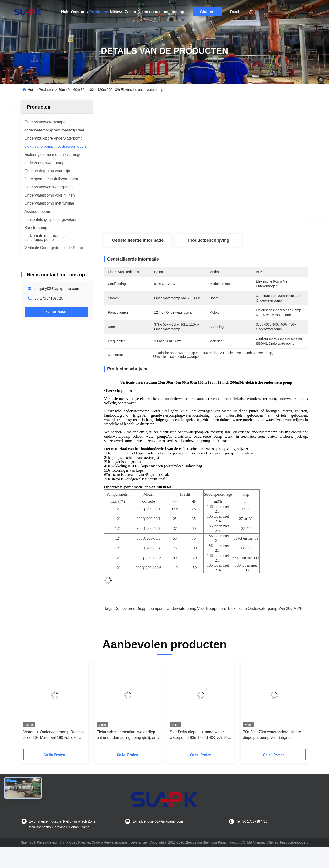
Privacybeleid (47, 842)
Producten (99, 12)
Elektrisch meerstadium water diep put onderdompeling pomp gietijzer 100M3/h (126, 735)
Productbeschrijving (208, 240)
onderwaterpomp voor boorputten (196, 609)
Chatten (207, 12)
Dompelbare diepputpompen (139, 609)
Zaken (131, 12)
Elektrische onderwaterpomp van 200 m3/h (265, 609)
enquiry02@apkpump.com (57, 289)
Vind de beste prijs (235, 218)
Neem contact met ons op (161, 12)
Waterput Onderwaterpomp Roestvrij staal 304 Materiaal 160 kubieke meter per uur (54, 735)
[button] (35, 706)
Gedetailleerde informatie (138, 240)
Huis (65, 12)
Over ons (79, 12)
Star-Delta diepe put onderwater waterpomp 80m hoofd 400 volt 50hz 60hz (201, 735)
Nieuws (117, 12)
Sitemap (27, 842)
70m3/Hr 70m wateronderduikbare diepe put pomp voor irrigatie (272, 735)
